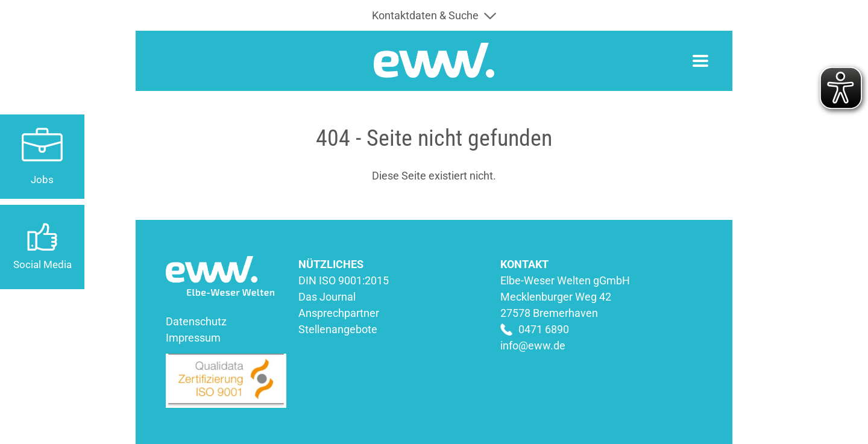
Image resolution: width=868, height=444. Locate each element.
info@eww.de (533, 346)
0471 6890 (544, 329)
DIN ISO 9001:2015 (344, 280)
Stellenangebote (338, 329)
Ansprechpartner (339, 313)
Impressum (193, 338)
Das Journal (327, 297)
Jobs (42, 180)
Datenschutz (196, 321)
